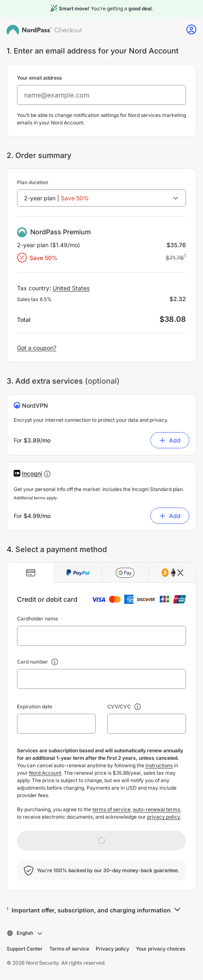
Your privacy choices (161, 949)
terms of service (111, 809)
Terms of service (69, 949)
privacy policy (164, 817)
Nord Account (45, 773)
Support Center (25, 949)
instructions (159, 765)
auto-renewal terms (156, 809)
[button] (32, 473)
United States (71, 288)
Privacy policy (112, 949)
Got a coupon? (37, 348)
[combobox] (101, 198)
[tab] (31, 573)
